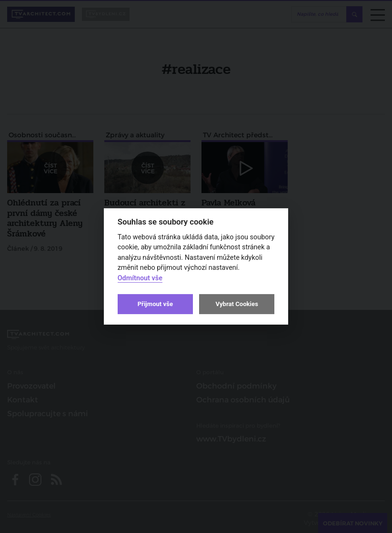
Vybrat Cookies (236, 304)
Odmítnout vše (140, 278)
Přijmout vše (155, 304)
